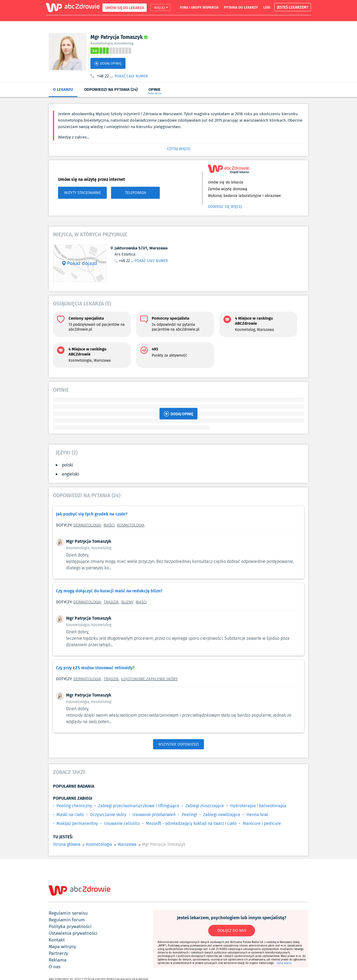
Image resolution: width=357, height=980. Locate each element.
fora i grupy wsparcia (199, 7)
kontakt (57, 940)
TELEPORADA (136, 193)
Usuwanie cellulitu (122, 823)
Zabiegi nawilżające (222, 815)
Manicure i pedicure (262, 823)
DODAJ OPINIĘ (108, 63)
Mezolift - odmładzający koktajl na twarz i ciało (191, 823)
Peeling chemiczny (74, 806)
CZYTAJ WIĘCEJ (179, 149)
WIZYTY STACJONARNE (83, 193)
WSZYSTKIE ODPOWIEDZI (178, 744)
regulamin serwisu (68, 913)
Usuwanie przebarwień (154, 815)
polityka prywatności (70, 926)
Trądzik (111, 602)
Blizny (127, 602)
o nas (55, 967)
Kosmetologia (131, 525)
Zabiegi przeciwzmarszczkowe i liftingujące (139, 806)
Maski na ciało (70, 815)
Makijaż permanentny (77, 823)
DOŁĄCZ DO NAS (232, 930)
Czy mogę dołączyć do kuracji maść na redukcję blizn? (109, 591)
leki (267, 7)
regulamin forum (67, 920)
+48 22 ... (105, 76)
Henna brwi (257, 815)
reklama (58, 960)
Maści (109, 525)
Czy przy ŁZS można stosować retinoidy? (95, 667)
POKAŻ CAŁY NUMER (131, 76)
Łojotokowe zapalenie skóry (149, 679)
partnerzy (58, 953)
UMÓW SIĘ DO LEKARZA (125, 8)
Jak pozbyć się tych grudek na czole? (92, 514)
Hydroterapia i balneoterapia (258, 806)
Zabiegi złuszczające (205, 806)
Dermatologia (87, 525)
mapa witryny (62, 947)
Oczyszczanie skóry (108, 815)
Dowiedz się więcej (225, 207)
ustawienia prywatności (73, 933)
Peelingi (189, 815)
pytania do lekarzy (241, 7)
